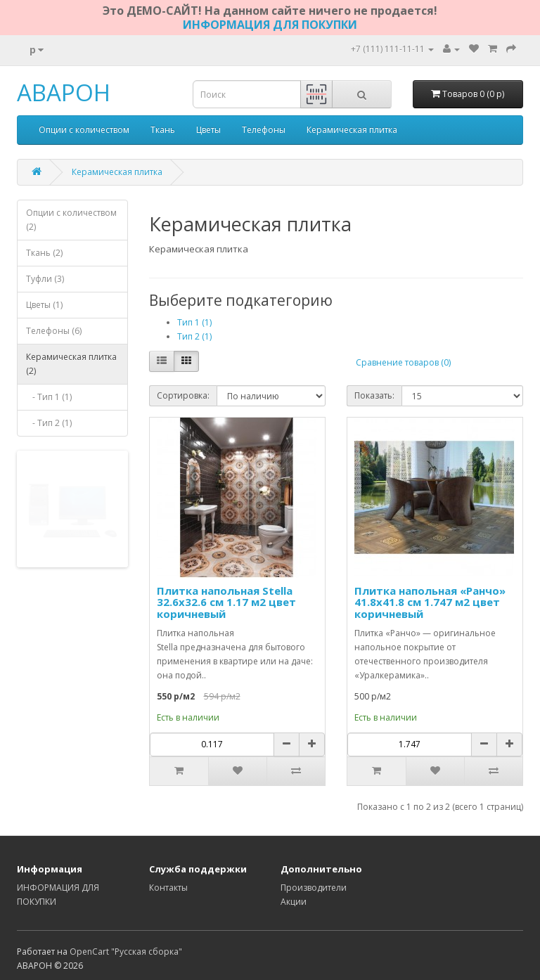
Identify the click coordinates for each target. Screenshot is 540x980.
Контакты (168, 888)
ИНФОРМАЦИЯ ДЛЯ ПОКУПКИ (270, 25)
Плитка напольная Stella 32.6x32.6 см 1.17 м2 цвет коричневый (226, 602)
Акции (294, 902)
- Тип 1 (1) (49, 397)
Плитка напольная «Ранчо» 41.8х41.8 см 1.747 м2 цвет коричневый (430, 602)
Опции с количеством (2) (71, 220)
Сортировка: (183, 395)
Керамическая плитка (352, 130)
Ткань (163, 130)
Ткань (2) (44, 253)
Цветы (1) (44, 305)
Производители (314, 888)
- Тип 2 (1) (49, 423)
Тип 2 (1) (194, 336)
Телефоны (264, 130)
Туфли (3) (45, 279)
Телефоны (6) (54, 331)
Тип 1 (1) (194, 322)
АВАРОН (64, 92)
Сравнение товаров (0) (403, 362)
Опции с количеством (84, 130)
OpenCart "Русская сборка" (126, 952)
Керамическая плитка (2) (71, 364)
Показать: (374, 395)
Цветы (208, 130)
